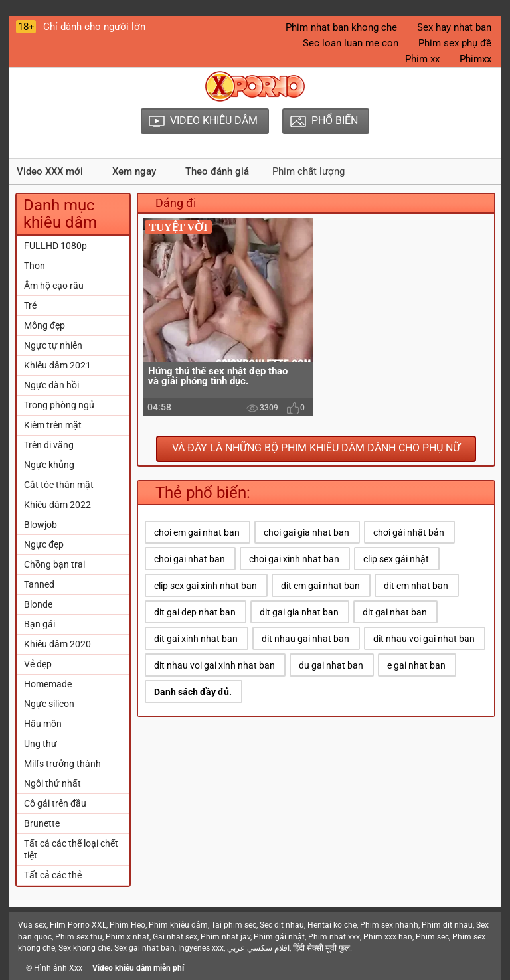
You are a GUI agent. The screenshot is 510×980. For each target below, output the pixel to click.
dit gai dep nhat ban (195, 612)
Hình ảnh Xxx (58, 968)
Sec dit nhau (282, 925)
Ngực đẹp (44, 544)
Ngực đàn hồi (51, 385)
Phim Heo (127, 925)
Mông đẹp (44, 325)
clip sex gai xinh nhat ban (206, 586)
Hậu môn (43, 724)
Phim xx (422, 59)
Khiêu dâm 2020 (57, 644)
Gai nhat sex (175, 937)
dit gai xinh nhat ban (196, 639)
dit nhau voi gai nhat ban (424, 639)
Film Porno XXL (78, 925)
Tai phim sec (234, 925)
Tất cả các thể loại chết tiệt (71, 849)
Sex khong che (84, 948)
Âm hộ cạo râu (54, 286)
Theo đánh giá (217, 171)
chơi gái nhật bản (409, 532)
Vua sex (32, 925)
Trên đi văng (49, 445)
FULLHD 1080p (55, 246)
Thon (35, 266)
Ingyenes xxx (201, 948)
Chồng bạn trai (54, 564)
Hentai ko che (332, 925)
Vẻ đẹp (38, 664)
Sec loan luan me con (351, 43)
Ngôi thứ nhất (52, 783)
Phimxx (475, 59)
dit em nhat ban (416, 586)
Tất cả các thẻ (53, 875)
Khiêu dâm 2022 (57, 505)
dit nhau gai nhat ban (305, 639)
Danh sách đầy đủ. (193, 692)
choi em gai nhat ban (197, 532)
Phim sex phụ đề (455, 43)
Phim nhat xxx (334, 937)
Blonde (38, 604)
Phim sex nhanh (389, 925)
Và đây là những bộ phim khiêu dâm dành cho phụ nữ (316, 448)
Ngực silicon (49, 704)
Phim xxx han (388, 937)
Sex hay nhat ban (454, 27)
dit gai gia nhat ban (299, 612)
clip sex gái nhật (396, 559)
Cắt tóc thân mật (59, 485)
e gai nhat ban (416, 665)
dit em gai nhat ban (320, 586)
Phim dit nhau (447, 925)
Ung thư (41, 744)
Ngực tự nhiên (53, 345)
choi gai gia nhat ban (306, 532)
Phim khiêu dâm (178, 925)
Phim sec (432, 937)
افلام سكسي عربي (258, 948)
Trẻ (30, 305)
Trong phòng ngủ (59, 405)
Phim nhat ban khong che (341, 27)
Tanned (39, 584)
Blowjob (41, 525)
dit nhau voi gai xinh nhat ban (214, 665)
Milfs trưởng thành (62, 764)
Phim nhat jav (225, 937)
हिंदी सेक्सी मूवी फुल (321, 948)
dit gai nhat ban (395, 612)
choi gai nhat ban (190, 559)
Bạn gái (40, 624)
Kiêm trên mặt (53, 425)
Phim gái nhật (279, 937)
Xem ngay (134, 171)
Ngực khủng (49, 465)
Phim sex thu (79, 937)
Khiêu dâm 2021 (57, 365)
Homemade (48, 684)
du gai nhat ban (331, 665)
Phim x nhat (127, 937)
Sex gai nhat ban (144, 948)
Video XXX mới (50, 171)
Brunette (42, 823)
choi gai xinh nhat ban (294, 559)
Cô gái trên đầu (55, 803)
